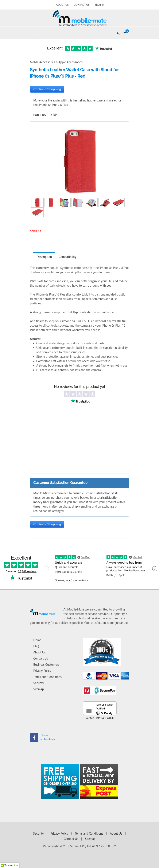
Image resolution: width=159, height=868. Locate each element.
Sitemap (39, 689)
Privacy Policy (42, 671)
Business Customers (46, 665)
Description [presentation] (44, 257)
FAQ (36, 646)
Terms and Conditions (47, 677)
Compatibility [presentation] (67, 257)
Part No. (40, 115)
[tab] (44, 257)
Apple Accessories (70, 62)
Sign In (99, 5)
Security (39, 683)
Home (37, 640)
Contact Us (82, 5)
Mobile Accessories (43, 62)
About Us (62, 5)
